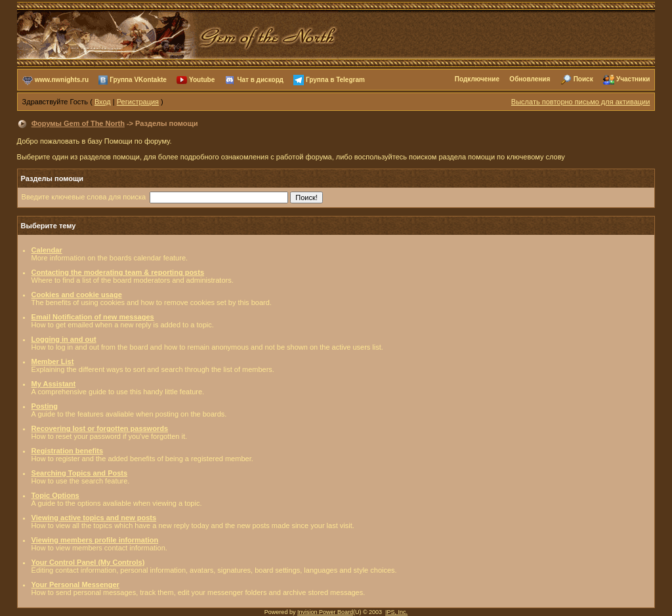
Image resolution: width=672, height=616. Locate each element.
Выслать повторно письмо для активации (581, 102)
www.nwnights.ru (62, 79)
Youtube (202, 79)
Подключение (477, 79)
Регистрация (138, 102)
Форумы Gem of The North (78, 123)
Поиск (583, 79)
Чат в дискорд (260, 79)
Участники (633, 79)
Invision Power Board (325, 612)
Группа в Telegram (335, 79)
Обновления (530, 79)
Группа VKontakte (138, 79)
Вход (103, 102)
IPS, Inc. (396, 612)
